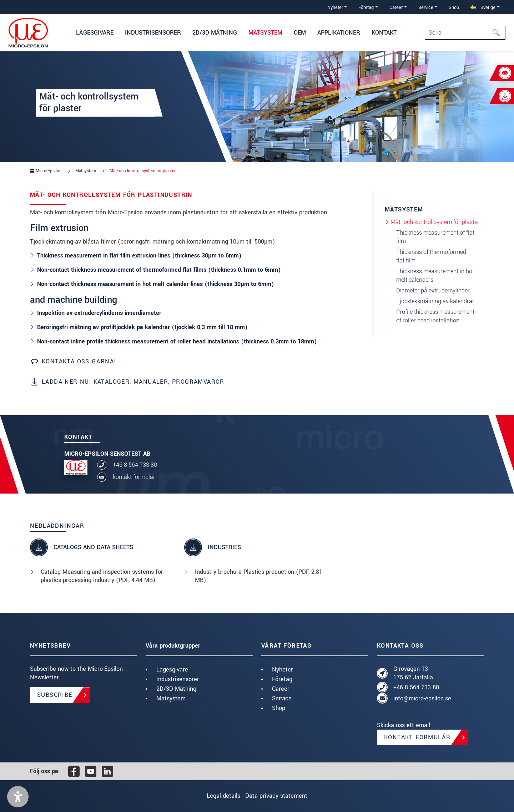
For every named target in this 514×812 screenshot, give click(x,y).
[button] (18, 797)
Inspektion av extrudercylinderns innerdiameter (99, 313)
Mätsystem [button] (265, 33)
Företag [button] (366, 7)
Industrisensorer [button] (153, 33)
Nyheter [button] (335, 7)
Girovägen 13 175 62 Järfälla (413, 673)
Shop (454, 7)
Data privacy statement (281, 796)
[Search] (465, 33)
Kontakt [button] (384, 33)
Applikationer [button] (339, 33)
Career (281, 689)
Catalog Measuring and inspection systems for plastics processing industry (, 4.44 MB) (102, 576)
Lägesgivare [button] (95, 33)
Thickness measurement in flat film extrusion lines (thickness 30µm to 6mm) (139, 256)
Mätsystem (171, 698)
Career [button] (396, 7)
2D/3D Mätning (176, 689)
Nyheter (283, 670)
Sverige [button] (483, 7)
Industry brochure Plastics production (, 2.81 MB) (259, 576)
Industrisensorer (178, 679)
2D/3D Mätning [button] (215, 33)
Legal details (219, 796)
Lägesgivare (172, 670)
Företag (282, 679)
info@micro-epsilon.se (422, 698)
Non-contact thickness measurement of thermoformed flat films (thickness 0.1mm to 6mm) (159, 270)
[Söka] (498, 33)
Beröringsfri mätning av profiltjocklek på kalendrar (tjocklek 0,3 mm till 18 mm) (142, 327)
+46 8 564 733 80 (135, 465)
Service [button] (426, 7)
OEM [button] (300, 33)
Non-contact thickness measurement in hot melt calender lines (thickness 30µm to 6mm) (156, 284)
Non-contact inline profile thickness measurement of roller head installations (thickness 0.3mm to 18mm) (177, 341)
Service (282, 698)
